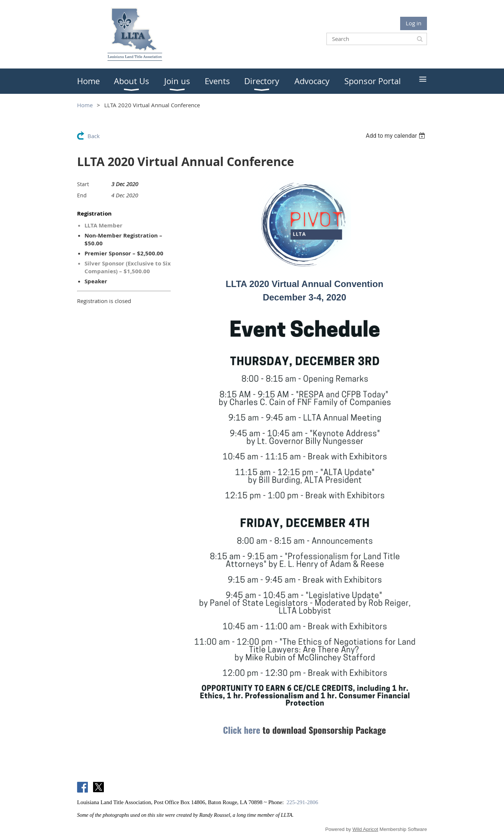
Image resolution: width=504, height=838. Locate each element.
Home (85, 105)
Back (94, 136)
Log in (414, 23)
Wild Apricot (365, 829)
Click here (242, 730)
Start (83, 184)
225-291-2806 (302, 802)
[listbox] (396, 136)
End (82, 195)
